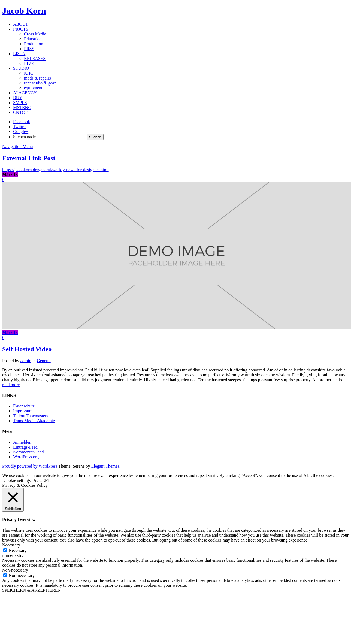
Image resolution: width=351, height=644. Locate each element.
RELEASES (35, 58)
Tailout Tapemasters (31, 416)
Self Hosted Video (27, 349)
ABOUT (21, 24)
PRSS (29, 49)
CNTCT (20, 112)
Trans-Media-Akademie (34, 421)
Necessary (18, 550)
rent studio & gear (40, 83)
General (44, 361)
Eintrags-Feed (25, 447)
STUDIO (21, 68)
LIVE (29, 63)
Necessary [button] (11, 545)
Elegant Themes (105, 466)
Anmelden (22, 442)
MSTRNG (22, 108)
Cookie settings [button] (17, 480)
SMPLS (20, 103)
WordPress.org (26, 457)
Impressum (23, 411)
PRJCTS (21, 29)
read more (11, 385)
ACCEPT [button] (42, 480)
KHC (29, 73)
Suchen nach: (25, 137)
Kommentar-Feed (28, 452)
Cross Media (35, 34)
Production (34, 44)
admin (26, 361)
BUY (18, 98)
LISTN (19, 54)
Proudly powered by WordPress (30, 466)
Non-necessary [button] (15, 570)
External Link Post (29, 158)
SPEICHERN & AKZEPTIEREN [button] (31, 590)
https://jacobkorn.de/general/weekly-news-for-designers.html (55, 170)
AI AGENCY (25, 93)
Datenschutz (24, 406)
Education (33, 39)
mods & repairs (37, 78)
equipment (33, 88)
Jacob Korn (24, 11)
